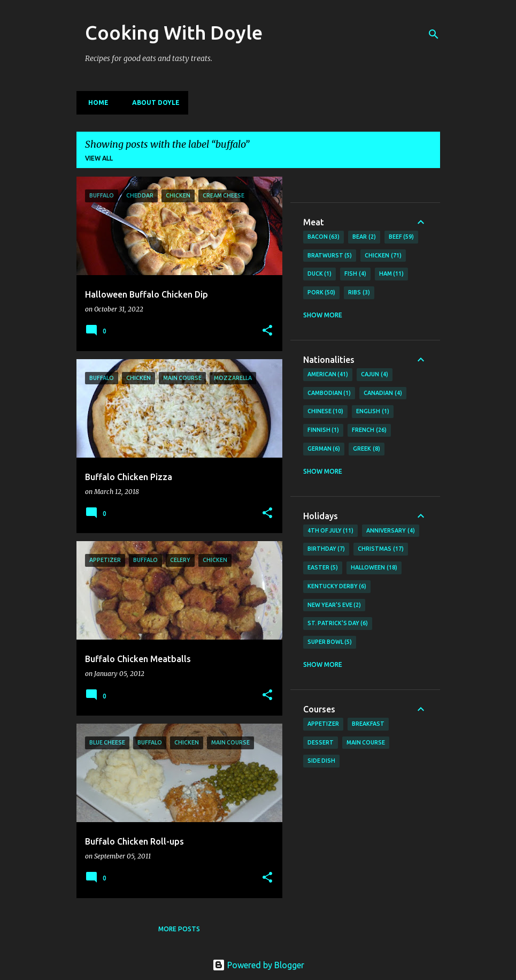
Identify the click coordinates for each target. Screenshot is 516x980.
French (369, 430)
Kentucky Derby (337, 587)
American (328, 375)
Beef (402, 237)
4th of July (331, 531)
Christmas (381, 549)
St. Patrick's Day (338, 624)
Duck (320, 274)
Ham (392, 274)
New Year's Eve (334, 605)
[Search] (434, 34)
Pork (322, 293)
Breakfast (368, 724)
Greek (367, 449)
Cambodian (329, 393)
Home (95, 102)
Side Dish (321, 761)
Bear (364, 237)
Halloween (374, 568)
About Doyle (153, 102)
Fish (355, 274)
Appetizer (323, 724)
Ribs (359, 293)
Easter (323, 568)
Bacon (324, 237)
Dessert (321, 742)
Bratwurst (330, 256)
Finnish (324, 430)
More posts (179, 929)
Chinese (326, 412)
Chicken (383, 256)
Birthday (326, 549)
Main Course (366, 742)
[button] (267, 331)
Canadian (383, 393)
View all (99, 158)
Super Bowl (330, 642)
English (373, 412)
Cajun (375, 375)
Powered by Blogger (258, 965)
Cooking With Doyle (174, 32)
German (324, 449)
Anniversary (391, 531)
